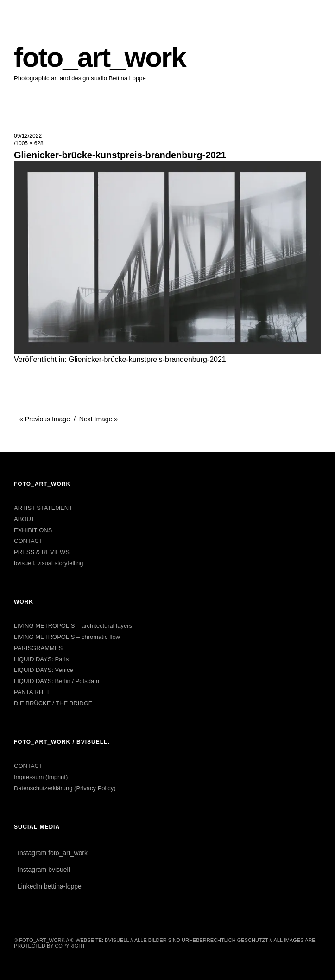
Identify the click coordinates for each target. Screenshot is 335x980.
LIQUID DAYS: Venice (44, 670)
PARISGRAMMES (38, 648)
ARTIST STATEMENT (43, 508)
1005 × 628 (29, 143)
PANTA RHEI (31, 692)
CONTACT (28, 541)
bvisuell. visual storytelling (49, 563)
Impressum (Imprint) (41, 777)
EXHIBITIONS (33, 530)
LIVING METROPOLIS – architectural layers (73, 626)
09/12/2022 (28, 136)
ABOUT (24, 519)
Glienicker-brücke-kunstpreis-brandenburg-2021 (147, 359)
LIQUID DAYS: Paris (41, 659)
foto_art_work (100, 57)
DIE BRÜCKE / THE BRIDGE (53, 703)
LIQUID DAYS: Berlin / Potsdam (57, 681)
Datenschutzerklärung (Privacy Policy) (65, 788)
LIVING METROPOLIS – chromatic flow (67, 637)
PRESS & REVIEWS (42, 552)
